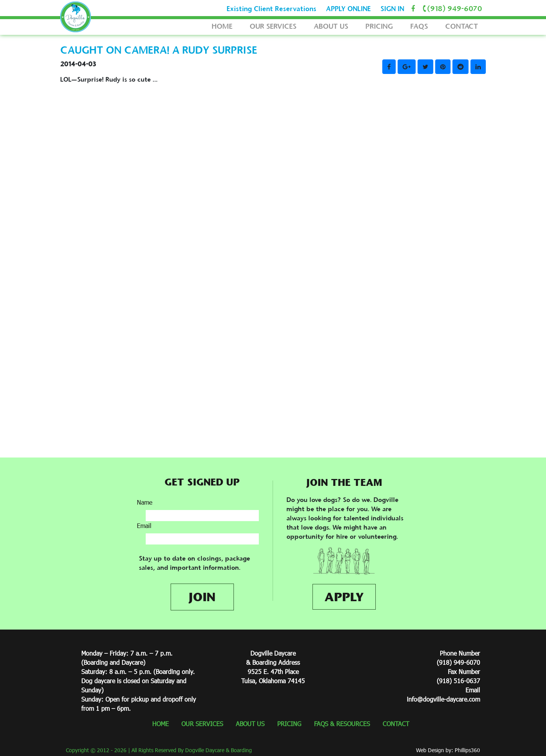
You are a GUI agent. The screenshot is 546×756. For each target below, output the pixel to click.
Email (144, 526)
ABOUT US (331, 26)
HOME (222, 26)
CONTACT (462, 26)
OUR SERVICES (273, 26)
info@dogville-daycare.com (443, 699)
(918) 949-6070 (451, 9)
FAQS (419, 26)
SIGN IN (392, 9)
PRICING (379, 26)
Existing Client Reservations (271, 9)
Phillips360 (467, 750)
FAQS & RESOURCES (342, 724)
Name (145, 502)
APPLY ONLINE (348, 9)
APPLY (344, 597)
